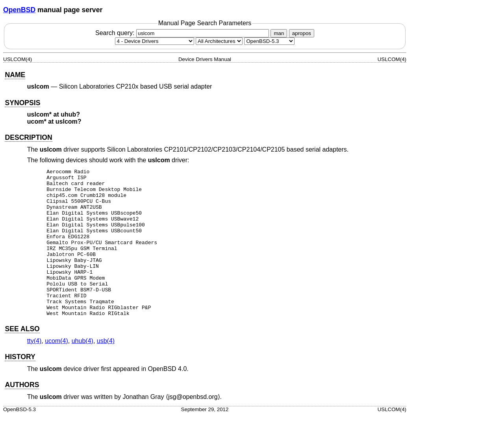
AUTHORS (22, 414)
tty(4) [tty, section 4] (34, 370)
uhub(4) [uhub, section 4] (82, 370)
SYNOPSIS (22, 103)
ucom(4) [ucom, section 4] (57, 370)
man (279, 33)
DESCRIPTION (28, 137)
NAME (15, 75)
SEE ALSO (22, 358)
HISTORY (20, 386)
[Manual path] (269, 41)
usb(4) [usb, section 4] (106, 370)
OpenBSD (19, 10)
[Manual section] (155, 41)
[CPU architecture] (219, 41)
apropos (302, 33)
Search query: (183, 33)
